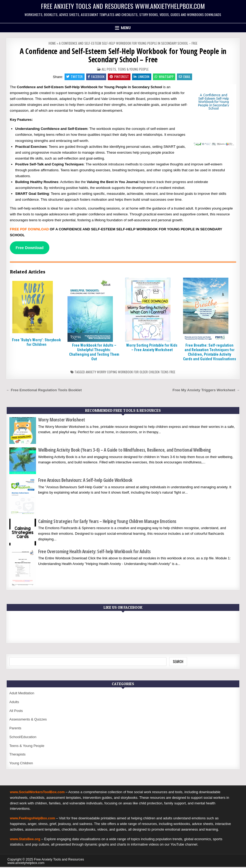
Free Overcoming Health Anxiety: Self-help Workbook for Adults (94, 553)
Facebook (95, 77)
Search (178, 662)
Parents (15, 729)
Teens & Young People (133, 69)
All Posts (109, 69)
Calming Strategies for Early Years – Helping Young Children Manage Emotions (107, 522)
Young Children (21, 764)
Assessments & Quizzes (28, 720)
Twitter (72, 77)
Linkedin (142, 77)
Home (52, 43)
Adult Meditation (22, 694)
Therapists (17, 756)
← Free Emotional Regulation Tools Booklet (44, 391)
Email (187, 77)
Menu (126, 28)
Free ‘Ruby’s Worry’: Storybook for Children (36, 343)
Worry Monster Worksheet (62, 421)
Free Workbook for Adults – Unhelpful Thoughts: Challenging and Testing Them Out (94, 353)
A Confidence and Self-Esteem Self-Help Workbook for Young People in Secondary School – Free (123, 55)
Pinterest (119, 77)
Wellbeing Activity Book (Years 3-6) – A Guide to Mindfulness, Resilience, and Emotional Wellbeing (124, 451)
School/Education (23, 738)
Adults (14, 703)
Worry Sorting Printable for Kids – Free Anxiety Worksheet (152, 349)
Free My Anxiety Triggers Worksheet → (206, 391)
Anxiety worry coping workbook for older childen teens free (130, 373)
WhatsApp (165, 77)
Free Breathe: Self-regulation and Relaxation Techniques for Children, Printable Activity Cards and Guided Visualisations (210, 353)
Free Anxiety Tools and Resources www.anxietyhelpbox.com (123, 6)
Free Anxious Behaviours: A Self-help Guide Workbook (85, 481)
